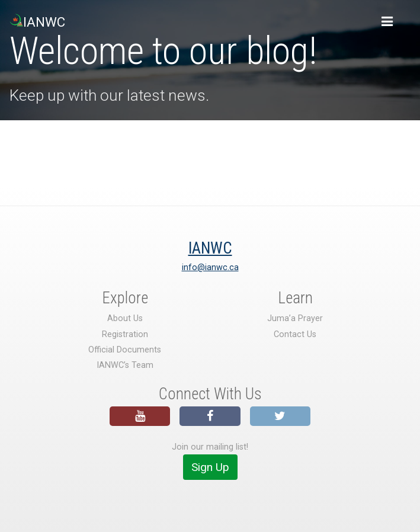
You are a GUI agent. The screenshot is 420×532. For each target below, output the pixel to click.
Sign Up (210, 467)
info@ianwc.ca (210, 267)
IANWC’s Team (125, 365)
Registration (125, 334)
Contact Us (295, 334)
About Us (125, 318)
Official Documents (125, 350)
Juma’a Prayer (295, 318)
